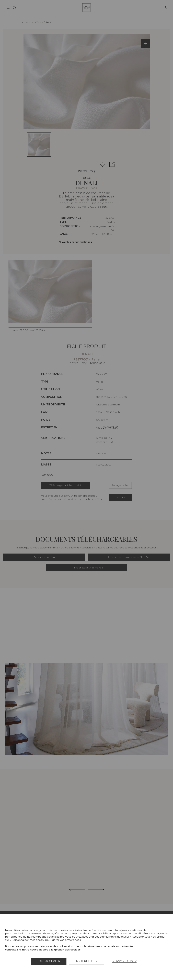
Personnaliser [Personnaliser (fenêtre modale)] (124, 961)
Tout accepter (49, 961)
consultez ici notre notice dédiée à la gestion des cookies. (43, 950)
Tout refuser (87, 961)
